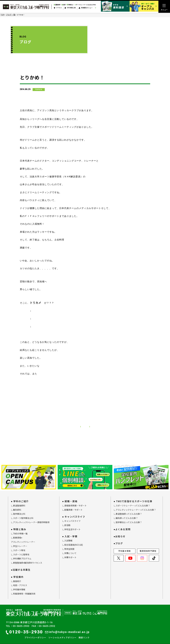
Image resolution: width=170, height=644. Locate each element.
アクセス (58, 8)
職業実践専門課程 (148, 548)
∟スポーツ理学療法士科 (22, 515)
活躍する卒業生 (22, 567)
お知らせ (120, 533)
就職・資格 (71, 498)
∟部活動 (66, 522)
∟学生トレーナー (19, 543)
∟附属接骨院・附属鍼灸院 (23, 590)
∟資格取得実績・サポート (74, 502)
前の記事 (65, 421)
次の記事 (105, 421)
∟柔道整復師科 (18, 502)
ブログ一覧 (11, 15)
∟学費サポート (69, 554)
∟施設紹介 (16, 578)
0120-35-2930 (24, 629)
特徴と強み (20, 526)
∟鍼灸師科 (16, 506)
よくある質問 (123, 526)
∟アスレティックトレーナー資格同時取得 (30, 519)
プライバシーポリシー (35, 634)
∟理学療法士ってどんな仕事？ (128, 519)
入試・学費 (71, 533)
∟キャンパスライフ (71, 518)
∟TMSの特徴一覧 (19, 530)
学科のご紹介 (21, 498)
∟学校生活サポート (71, 526)
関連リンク (84, 634)
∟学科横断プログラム (21, 555)
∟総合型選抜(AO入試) (73, 542)
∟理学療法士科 (18, 511)
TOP (3, 15)
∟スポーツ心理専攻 (20, 551)
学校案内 (18, 574)
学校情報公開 (70, 8)
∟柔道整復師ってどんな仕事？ (128, 511)
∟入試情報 (67, 537)
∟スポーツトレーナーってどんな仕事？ (132, 502)
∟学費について (69, 550)
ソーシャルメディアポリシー (62, 634)
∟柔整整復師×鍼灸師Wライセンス (27, 560)
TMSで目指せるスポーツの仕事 (134, 498)
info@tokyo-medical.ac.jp (67, 629)
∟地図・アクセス (19, 582)
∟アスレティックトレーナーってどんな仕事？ (135, 506)
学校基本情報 (125, 548)
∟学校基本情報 (18, 586)
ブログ (119, 540)
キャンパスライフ (75, 513)
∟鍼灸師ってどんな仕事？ (126, 515)
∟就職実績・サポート (72, 506)
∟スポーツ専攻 (18, 547)
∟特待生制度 (68, 546)
